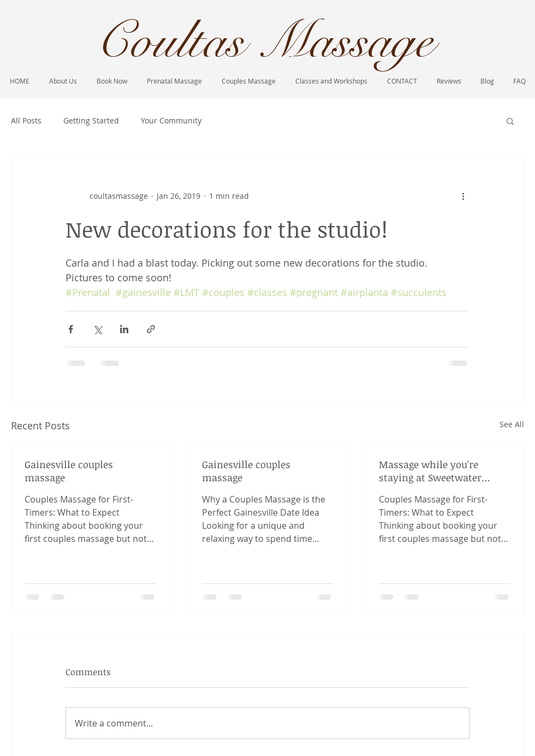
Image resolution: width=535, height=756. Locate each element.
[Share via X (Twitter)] (97, 329)
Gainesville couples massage (69, 471)
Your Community (171, 120)
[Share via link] (151, 329)
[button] (510, 121)
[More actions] (463, 196)
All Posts (26, 120)
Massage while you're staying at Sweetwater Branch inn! (430, 471)
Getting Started (91, 120)
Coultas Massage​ (264, 42)
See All (512, 424)
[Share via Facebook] (71, 329)
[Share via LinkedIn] (124, 329)
